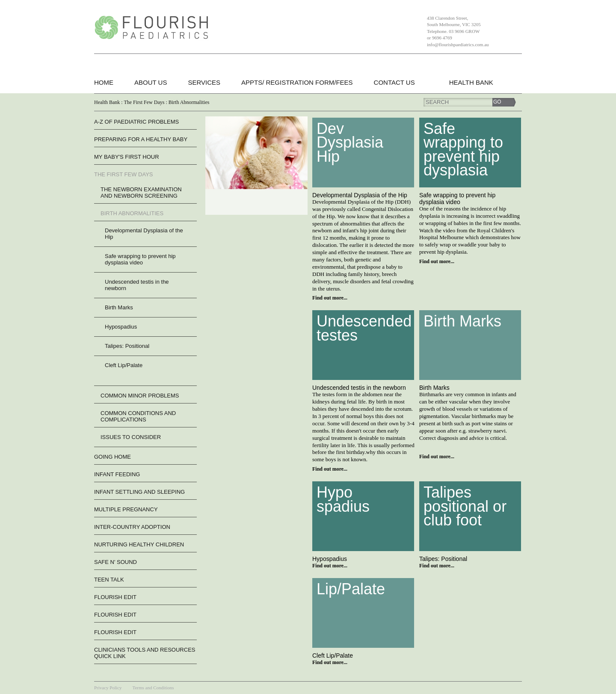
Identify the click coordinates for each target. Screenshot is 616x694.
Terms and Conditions (153, 688)
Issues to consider (131, 437)
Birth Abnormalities (132, 213)
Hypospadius (121, 327)
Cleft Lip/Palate (124, 365)
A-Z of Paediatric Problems (136, 122)
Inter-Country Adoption (132, 527)
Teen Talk (109, 580)
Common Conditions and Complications (138, 416)
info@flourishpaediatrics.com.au (458, 44)
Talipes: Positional (127, 346)
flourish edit (115, 597)
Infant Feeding (117, 474)
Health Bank (471, 82)
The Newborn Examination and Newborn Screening (141, 193)
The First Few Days (123, 174)
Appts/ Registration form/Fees (297, 82)
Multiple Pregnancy (126, 509)
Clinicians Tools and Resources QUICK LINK (145, 653)
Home (104, 82)
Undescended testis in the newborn (137, 285)
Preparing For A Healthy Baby (141, 139)
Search (437, 102)
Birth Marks (119, 307)
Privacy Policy (108, 688)
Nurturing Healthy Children (139, 544)
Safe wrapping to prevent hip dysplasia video (140, 259)
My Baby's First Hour (127, 157)
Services (204, 82)
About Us (151, 82)
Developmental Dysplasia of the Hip (144, 234)
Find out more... (330, 298)
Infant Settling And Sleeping (139, 492)
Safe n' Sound (115, 562)
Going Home (113, 457)
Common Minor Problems (140, 396)
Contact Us (394, 82)
